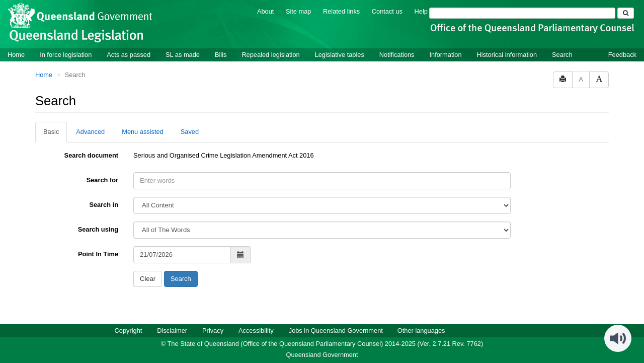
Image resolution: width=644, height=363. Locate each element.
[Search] (522, 13)
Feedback (622, 55)
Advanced (90, 132)
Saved (190, 132)
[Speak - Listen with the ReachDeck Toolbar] (618, 338)
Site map (299, 11)
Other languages (421, 331)
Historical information (507, 55)
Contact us (387, 11)
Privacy (213, 331)
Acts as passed (129, 55)
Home (16, 55)
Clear (148, 279)
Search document (91, 155)
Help (421, 11)
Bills (221, 55)
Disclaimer (172, 331)
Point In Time (98, 254)
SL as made (183, 55)
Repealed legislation (270, 55)
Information (446, 55)
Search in (104, 205)
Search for (102, 180)
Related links (341, 11)
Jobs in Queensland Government (336, 331)
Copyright (129, 331)
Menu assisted (143, 132)
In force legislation (66, 55)
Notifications (397, 55)
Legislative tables (340, 55)
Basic (51, 132)
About (265, 11)
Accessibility (256, 331)
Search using (98, 229)
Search (562, 55)
